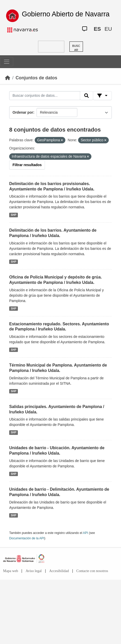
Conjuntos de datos (36, 78)
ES (97, 29)
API (86, 533)
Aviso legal (34, 571)
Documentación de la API (27, 538)
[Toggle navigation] (7, 62)
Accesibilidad (59, 571)
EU (108, 29)
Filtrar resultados (27, 165)
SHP (14, 215)
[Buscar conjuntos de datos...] (45, 96)
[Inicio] (8, 78)
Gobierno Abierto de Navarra (66, 14)
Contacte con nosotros (92, 571)
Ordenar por (23, 112)
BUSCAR (76, 48)
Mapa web (11, 571)
